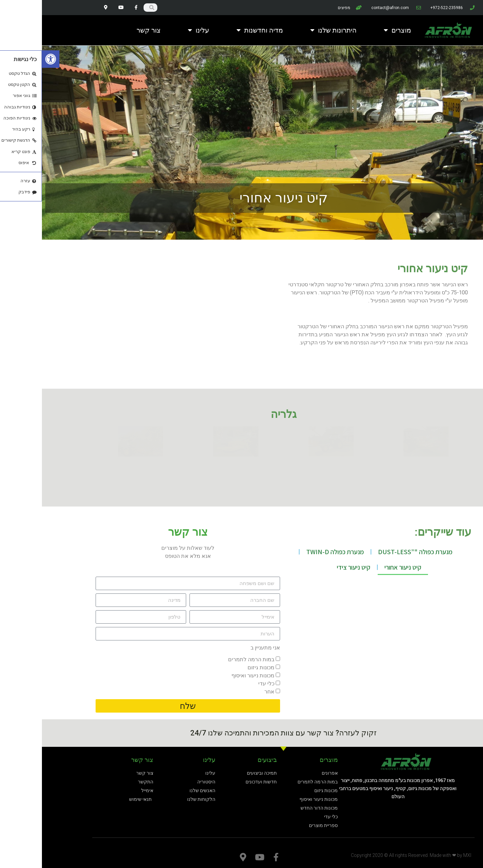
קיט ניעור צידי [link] (312, 567)
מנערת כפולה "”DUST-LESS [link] (373, 552)
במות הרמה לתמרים (209, 659)
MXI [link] (425, 855)
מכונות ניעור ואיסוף (211, 676)
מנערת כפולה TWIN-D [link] (293, 552)
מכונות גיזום (219, 667)
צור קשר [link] (107, 30)
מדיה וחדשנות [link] (218, 30)
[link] (9, 59)
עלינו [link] (157, 30)
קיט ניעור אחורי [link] (361, 567)
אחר (227, 692)
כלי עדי (224, 684)
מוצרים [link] (356, 30)
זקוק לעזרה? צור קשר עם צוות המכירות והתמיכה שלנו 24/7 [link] (241, 733)
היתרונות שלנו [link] (291, 30)
